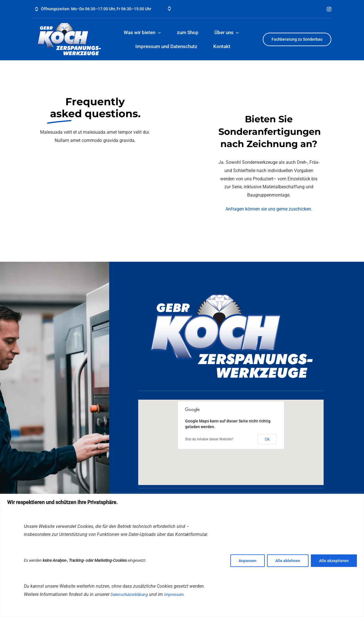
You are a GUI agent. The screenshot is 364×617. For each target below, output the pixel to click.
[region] (182, 555)
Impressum (174, 595)
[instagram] (329, 9)
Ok (267, 439)
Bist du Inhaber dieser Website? (209, 439)
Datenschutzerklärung (129, 595)
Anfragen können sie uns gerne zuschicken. (269, 209)
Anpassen (248, 561)
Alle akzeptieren (334, 561)
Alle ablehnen (288, 561)
